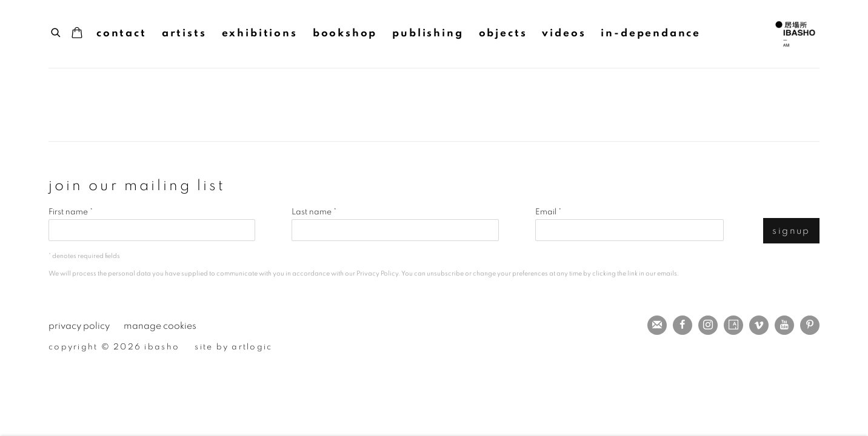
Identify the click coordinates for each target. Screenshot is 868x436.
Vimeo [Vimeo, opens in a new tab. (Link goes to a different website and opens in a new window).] (759, 325)
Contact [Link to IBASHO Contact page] (122, 33)
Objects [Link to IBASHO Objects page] (503, 33)
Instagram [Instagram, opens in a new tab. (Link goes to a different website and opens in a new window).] (708, 325)
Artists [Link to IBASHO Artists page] (184, 33)
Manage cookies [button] (160, 326)
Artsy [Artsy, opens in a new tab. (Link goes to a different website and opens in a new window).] (733, 325)
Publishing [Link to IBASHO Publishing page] (428, 33)
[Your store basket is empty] (77, 34)
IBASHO (795, 34)
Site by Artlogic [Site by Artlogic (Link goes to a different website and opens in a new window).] (233, 347)
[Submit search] (56, 31)
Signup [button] (791, 231)
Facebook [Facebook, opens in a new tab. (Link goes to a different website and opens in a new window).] (683, 325)
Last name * (314, 212)
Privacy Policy (377, 273)
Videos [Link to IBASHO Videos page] (564, 33)
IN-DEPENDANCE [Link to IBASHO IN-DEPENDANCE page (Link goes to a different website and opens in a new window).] (651, 33)
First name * (71, 212)
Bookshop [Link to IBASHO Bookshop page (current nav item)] (345, 33)
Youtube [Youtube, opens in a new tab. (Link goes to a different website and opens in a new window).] (784, 325)
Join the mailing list (657, 325)
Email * (548, 212)
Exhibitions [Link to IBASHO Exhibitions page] (260, 33)
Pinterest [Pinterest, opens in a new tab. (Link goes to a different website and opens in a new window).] (810, 325)
